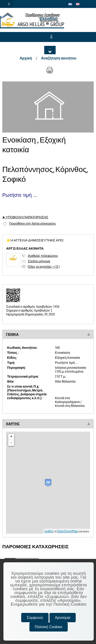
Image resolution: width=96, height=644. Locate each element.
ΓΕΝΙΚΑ (12, 334)
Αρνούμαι (63, 618)
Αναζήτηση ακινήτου (59, 58)
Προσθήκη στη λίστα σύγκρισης (33, 223)
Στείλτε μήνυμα (39, 261)
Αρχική (26, 58)
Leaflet (49, 531)
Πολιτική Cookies (49, 627)
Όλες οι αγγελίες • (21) (44, 267)
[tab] (48, 334)
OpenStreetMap (67, 531)
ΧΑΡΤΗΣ (13, 424)
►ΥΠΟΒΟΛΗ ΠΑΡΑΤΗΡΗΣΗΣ (25, 217)
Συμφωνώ (35, 618)
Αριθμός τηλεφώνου (43, 256)
